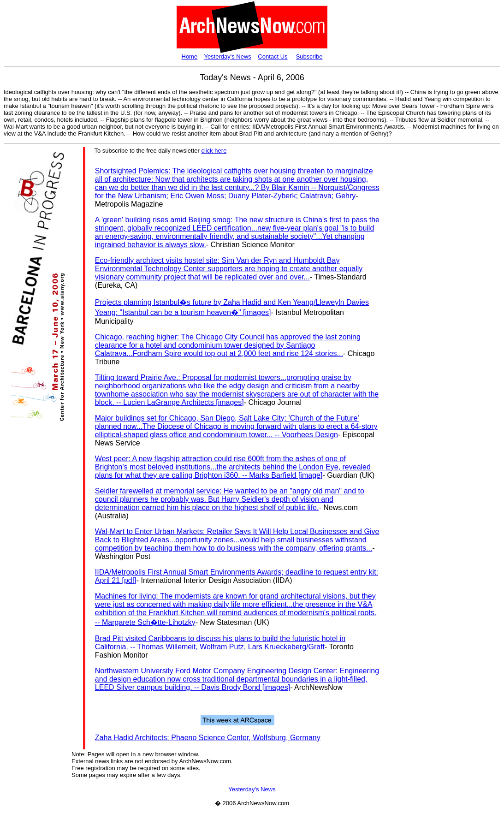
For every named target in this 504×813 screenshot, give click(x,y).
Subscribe (309, 56)
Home (190, 56)
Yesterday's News (227, 56)
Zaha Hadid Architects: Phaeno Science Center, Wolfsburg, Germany (208, 738)
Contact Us (273, 56)
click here (214, 151)
